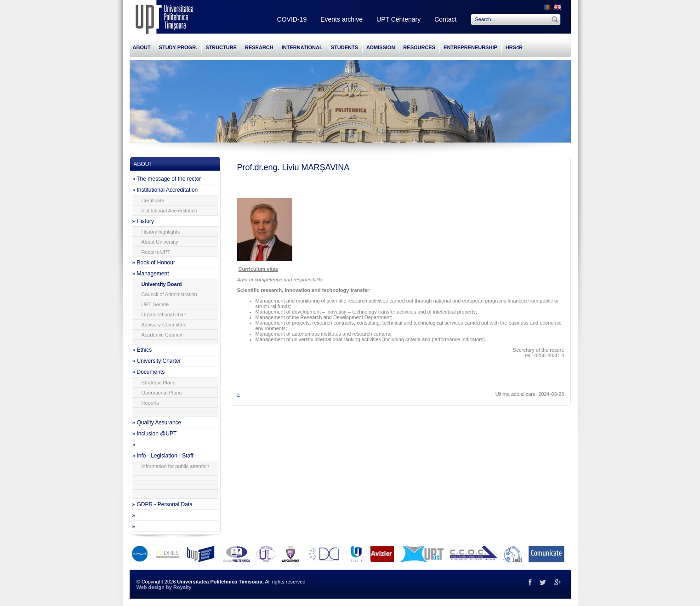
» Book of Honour (154, 263)
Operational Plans (162, 393)
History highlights (161, 232)
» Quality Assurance (157, 423)
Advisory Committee (164, 325)
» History (143, 221)
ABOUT (142, 47)
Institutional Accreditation (170, 211)
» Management (151, 274)
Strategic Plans (159, 383)
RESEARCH (259, 47)
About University (160, 242)
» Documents (149, 372)
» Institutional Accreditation (165, 190)
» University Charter (157, 361)
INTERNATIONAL (302, 47)
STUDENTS (344, 47)
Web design (151, 587)
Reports (151, 403)
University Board (162, 284)
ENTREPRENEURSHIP (470, 47)
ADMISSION (381, 47)
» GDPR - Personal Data (162, 504)
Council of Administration (169, 294)
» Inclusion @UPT (155, 434)
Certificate (153, 200)
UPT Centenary (398, 19)
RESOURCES (419, 47)
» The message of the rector (167, 179)
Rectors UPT (156, 252)
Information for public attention (176, 466)
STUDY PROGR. (178, 47)
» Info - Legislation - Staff (163, 456)
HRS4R (514, 47)
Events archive (341, 19)
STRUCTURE (221, 47)
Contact (445, 19)
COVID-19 (292, 19)
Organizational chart (164, 314)
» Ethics (142, 350)
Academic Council (162, 335)
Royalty (182, 587)
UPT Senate (155, 304)
